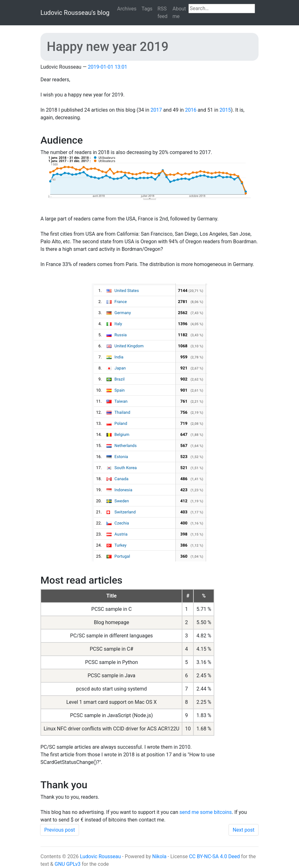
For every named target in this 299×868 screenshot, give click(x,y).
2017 (156, 110)
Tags (147, 9)
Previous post (60, 830)
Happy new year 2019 (108, 47)
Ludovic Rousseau (100, 856)
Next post (244, 830)
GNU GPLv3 (68, 864)
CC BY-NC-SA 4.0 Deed (214, 856)
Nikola (159, 856)
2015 (225, 110)
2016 (191, 110)
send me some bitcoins (206, 812)
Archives (127, 9)
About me (179, 12)
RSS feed (162, 12)
